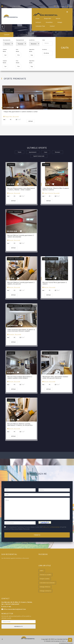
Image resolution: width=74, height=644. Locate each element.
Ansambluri (49, 22)
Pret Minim (18, 50)
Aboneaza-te (18, 626)
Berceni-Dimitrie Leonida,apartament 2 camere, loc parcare (21, 283)
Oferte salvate (59, 6)
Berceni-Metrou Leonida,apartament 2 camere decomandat (21, 236)
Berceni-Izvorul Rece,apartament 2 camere (55, 283)
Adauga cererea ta (45, 591)
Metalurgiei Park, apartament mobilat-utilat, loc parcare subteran (56, 377)
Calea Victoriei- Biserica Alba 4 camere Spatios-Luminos (56, 189)
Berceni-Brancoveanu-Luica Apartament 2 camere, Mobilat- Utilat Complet (21, 190)
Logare (70, 6)
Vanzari (58, 18)
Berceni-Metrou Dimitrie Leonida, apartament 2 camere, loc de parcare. (21, 424)
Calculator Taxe (40, 26)
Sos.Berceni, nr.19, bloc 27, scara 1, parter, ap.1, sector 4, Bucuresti (17, 603)
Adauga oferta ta (45, 587)
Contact (52, 26)
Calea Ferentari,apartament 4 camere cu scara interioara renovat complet (21, 330)
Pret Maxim (18, 62)
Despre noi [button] (48, 18)
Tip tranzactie (7, 40)
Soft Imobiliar (54, 641)
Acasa (37, 18)
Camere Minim (5, 50)
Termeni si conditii (45, 575)
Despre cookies (45, 579)
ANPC (42, 571)
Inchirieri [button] (38, 22)
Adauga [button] (60, 22)
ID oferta (45, 49)
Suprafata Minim (32, 50)
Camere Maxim (5, 62)
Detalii (31, 121)
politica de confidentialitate (51, 527)
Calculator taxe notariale (47, 583)
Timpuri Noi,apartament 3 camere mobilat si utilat (21, 112)
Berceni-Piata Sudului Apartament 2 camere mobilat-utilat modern (20, 377)
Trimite (37, 535)
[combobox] (47, 43)
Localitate (32, 40)
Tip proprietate (20, 40)
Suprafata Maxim (32, 62)
